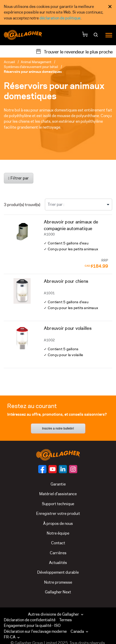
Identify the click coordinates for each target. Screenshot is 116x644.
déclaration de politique (60, 18)
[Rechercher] (96, 36)
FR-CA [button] (12, 637)
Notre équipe (58, 533)
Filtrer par (19, 178)
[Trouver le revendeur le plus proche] (74, 51)
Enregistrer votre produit (58, 513)
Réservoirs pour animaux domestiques (33, 72)
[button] (81, 631)
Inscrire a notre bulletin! (58, 428)
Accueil (9, 62)
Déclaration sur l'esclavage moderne (35, 631)
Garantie (58, 484)
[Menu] (109, 35)
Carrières (58, 553)
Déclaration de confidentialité (30, 620)
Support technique (58, 504)
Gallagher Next (58, 592)
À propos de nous (58, 523)
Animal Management (36, 62)
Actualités (58, 563)
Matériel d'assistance (58, 494)
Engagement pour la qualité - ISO (32, 625)
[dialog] (58, 12)
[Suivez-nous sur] (42, 469)
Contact (58, 543)
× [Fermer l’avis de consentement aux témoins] (110, 7)
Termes (66, 620)
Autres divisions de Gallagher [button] (56, 614)
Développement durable (58, 572)
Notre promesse (58, 582)
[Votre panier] (85, 35)
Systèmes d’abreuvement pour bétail (31, 67)
